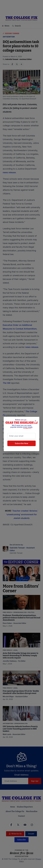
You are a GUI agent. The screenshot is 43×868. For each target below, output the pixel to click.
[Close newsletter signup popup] (35, 421)
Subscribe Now (22, 443)
